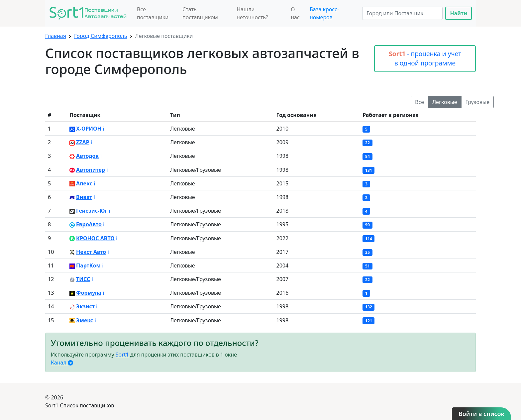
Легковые (445, 102)
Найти (459, 13)
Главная (56, 36)
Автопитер (91, 170)
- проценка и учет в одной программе (425, 58)
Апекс (84, 183)
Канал (62, 363)
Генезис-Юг (92, 211)
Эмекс (85, 320)
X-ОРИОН (89, 129)
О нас (295, 13)
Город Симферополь (101, 36)
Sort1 (122, 355)
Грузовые (477, 102)
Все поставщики (153, 13)
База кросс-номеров (324, 13)
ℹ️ (103, 129)
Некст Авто (91, 252)
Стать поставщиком (200, 13)
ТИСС (83, 279)
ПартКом (88, 265)
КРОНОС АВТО (95, 238)
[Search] (402, 13)
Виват (84, 197)
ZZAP (83, 142)
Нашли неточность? (252, 13)
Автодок (87, 156)
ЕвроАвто (89, 224)
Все (419, 102)
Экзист (85, 306)
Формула (89, 293)
